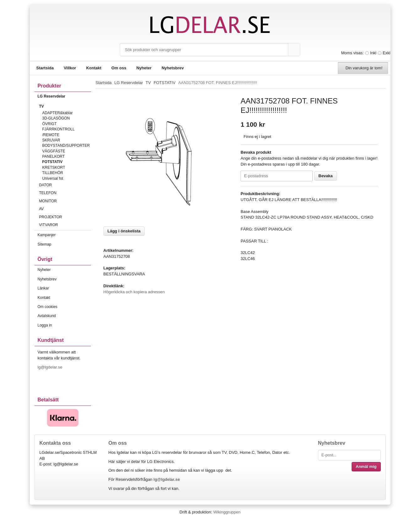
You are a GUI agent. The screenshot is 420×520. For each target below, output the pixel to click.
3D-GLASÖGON (56, 118)
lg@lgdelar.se (51, 367)
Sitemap (45, 244)
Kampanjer (47, 235)
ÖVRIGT (50, 124)
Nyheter (144, 68)
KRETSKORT (54, 167)
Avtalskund (47, 316)
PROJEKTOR (65, 217)
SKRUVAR (51, 140)
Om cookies (48, 307)
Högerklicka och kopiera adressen (134, 292)
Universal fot (53, 178)
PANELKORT (54, 157)
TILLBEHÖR (53, 173)
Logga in (45, 325)
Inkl (373, 53)
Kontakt (94, 68)
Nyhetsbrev (173, 68)
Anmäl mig (366, 467)
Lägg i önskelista (124, 231)
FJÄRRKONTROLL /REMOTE (58, 132)
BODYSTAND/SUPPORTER (66, 146)
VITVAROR (65, 225)
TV (65, 106)
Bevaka (326, 176)
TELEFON (65, 193)
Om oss (119, 68)
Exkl (387, 53)
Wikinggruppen (227, 512)
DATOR (65, 185)
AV (65, 209)
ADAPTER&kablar (58, 113)
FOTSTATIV (53, 162)
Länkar (43, 288)
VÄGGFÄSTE (54, 151)
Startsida (45, 68)
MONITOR (65, 201)
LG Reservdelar (64, 96)
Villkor (70, 68)
